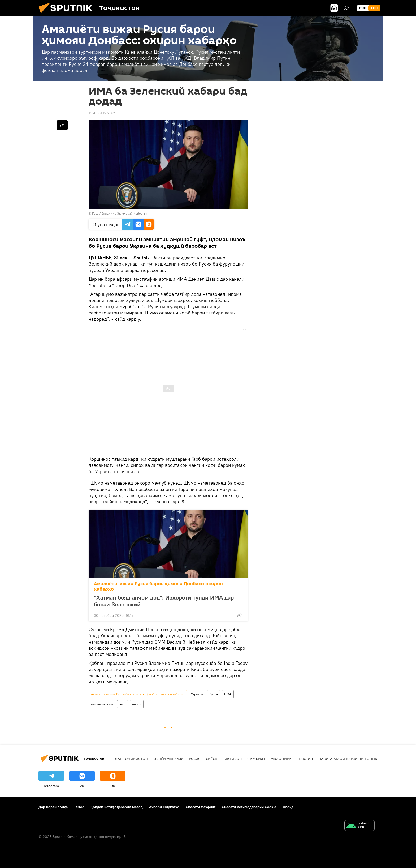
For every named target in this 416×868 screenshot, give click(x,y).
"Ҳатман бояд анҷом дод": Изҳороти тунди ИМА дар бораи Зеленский (164, 601)
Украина (197, 694)
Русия (214, 694)
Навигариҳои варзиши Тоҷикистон (354, 759)
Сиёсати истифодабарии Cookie (249, 807)
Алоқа (288, 807)
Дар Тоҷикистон (131, 759)
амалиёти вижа (102, 704)
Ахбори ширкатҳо (164, 807)
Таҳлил (306, 759)
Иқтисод (233, 759)
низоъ (137, 704)
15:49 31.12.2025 (102, 113)
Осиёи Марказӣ (168, 759)
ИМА (228, 694)
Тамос (79, 807)
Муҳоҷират (282, 759)
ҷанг (123, 704)
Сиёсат (213, 759)
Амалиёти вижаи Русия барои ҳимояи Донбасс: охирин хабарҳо (158, 586)
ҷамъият (256, 759)
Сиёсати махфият (201, 807)
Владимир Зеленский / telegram (125, 213)
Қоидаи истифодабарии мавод (117, 807)
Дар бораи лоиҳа (53, 807)
